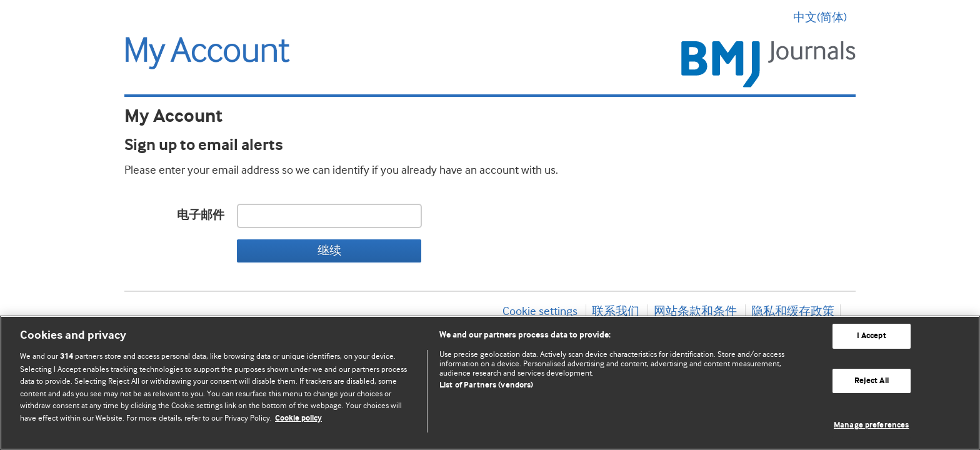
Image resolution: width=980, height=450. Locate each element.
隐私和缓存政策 (793, 311)
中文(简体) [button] (824, 17)
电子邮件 (201, 215)
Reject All (872, 381)
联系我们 (616, 311)
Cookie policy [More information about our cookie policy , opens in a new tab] (298, 418)
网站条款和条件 (695, 311)
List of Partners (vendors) (486, 385)
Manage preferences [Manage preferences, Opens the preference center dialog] (871, 425)
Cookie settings (540, 311)
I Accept (872, 336)
